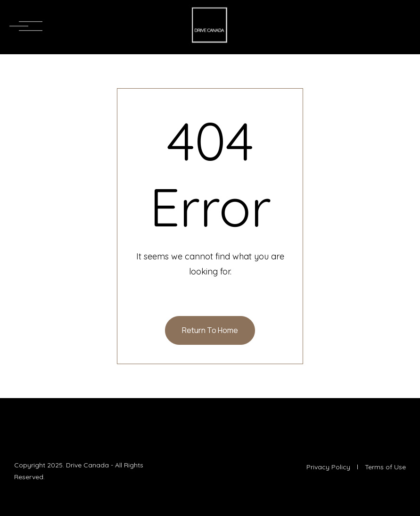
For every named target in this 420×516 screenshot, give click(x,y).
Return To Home (210, 330)
